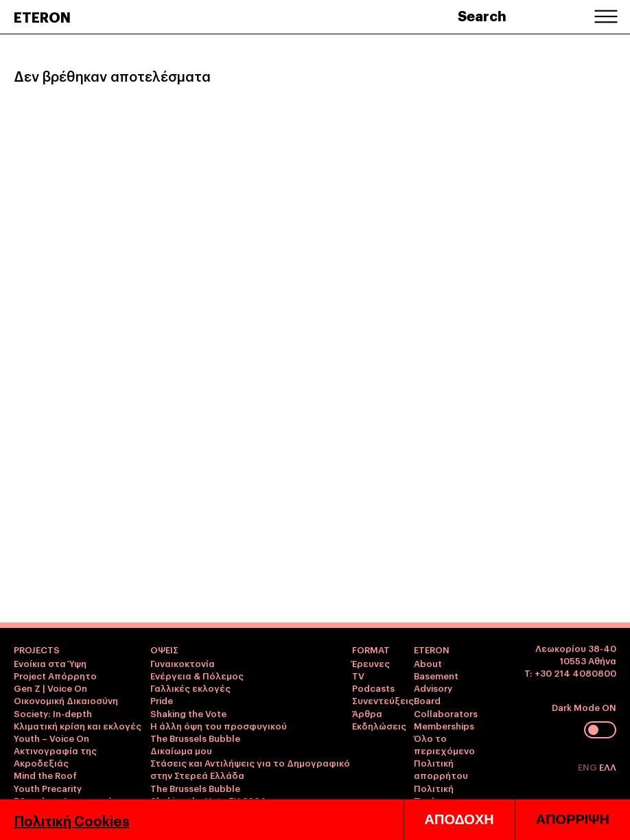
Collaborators (446, 713)
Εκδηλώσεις (379, 725)
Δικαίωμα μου (181, 750)
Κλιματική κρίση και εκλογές (78, 725)
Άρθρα (367, 713)
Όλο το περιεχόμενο (444, 744)
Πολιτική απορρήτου (441, 769)
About (428, 663)
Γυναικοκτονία (183, 663)
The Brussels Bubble (195, 738)
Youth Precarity (48, 788)
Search (482, 15)
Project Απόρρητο (55, 675)
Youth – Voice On (51, 738)
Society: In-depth (53, 713)
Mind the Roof (45, 775)
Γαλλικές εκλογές (190, 688)
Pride (162, 700)
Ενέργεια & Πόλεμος (197, 675)
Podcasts (373, 688)
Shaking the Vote (188, 713)
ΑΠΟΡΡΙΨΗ (573, 819)
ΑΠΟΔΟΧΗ (459, 819)
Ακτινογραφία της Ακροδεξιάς (55, 756)
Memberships (444, 725)
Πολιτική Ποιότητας (439, 794)
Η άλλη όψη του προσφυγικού (219, 725)
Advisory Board (433, 694)
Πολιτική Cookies (72, 820)
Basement (436, 675)
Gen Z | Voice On (50, 688)
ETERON (42, 16)
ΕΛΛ (608, 767)
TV (358, 675)
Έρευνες (371, 663)
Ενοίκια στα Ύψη (50, 663)
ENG (588, 767)
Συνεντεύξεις (383, 700)
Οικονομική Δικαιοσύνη (66, 700)
